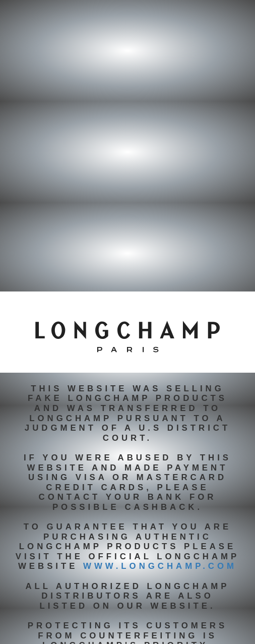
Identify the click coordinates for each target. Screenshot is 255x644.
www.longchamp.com (160, 566)
